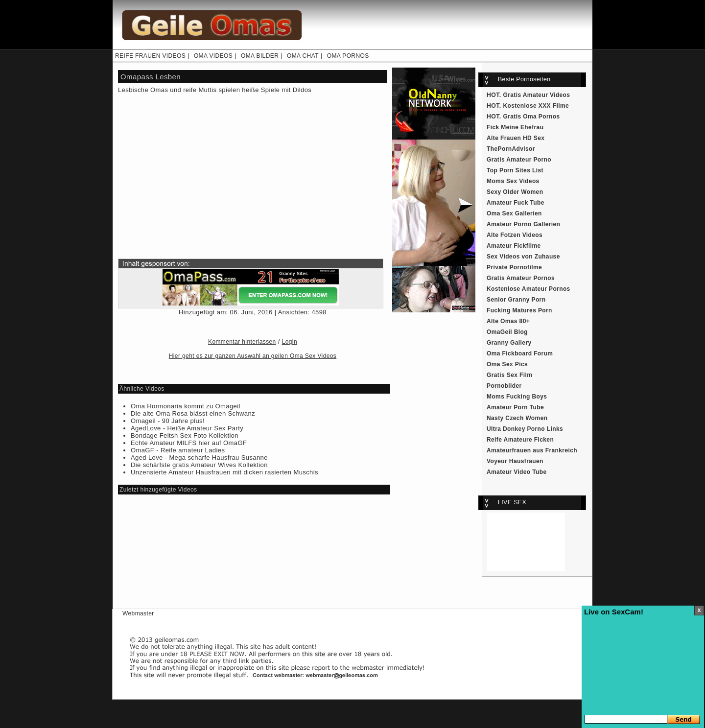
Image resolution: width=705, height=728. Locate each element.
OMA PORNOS (348, 56)
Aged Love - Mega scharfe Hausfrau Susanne (199, 458)
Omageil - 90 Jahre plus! (168, 421)
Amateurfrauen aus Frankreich (532, 450)
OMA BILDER (260, 56)
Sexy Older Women (515, 192)
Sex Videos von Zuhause (523, 257)
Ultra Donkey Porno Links (525, 429)
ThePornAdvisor (511, 149)
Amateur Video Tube (517, 472)
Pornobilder (504, 386)
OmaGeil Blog (507, 332)
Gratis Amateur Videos (537, 95)
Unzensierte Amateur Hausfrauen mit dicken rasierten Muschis (224, 472)
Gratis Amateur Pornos (521, 278)
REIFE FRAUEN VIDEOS (150, 56)
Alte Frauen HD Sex (516, 138)
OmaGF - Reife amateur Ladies (178, 450)
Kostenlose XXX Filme (536, 106)
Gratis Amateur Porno (519, 160)
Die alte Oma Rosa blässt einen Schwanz (193, 413)
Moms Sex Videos (513, 181)
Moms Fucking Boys (517, 397)
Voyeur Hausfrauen (515, 461)
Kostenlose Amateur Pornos (529, 289)
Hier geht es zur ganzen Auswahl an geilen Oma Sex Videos (253, 356)
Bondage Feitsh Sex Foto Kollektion (185, 435)
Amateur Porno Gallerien (523, 224)
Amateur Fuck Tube (516, 203)
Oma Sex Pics (507, 364)
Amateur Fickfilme (514, 246)
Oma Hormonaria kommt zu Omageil (186, 406)
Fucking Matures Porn (519, 310)
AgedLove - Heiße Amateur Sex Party (187, 428)
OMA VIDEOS (213, 56)
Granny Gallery (509, 343)
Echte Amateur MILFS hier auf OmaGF (189, 443)
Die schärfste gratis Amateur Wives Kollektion (199, 465)
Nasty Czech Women (517, 418)
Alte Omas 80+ (508, 321)
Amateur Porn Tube (515, 407)
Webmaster (138, 613)
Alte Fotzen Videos (515, 235)
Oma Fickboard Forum (520, 353)
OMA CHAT (303, 56)
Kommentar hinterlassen (242, 342)
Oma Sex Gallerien (514, 213)
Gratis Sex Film (509, 375)
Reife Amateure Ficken (520, 440)
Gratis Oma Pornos (532, 117)
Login (290, 342)
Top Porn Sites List (515, 170)
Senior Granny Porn (516, 300)
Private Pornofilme (514, 267)
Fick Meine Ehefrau (515, 127)
